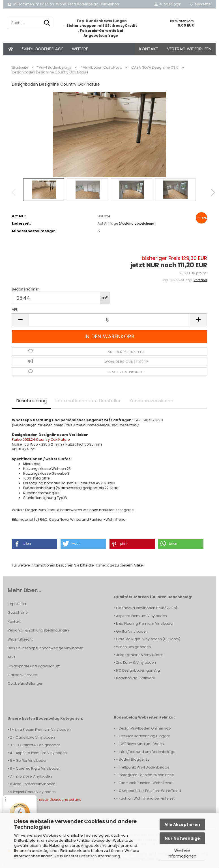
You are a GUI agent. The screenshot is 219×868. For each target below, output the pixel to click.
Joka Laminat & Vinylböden (140, 655)
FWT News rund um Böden (141, 744)
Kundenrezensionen (151, 401)
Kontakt (149, 49)
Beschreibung (31, 401)
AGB (11, 657)
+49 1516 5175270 (148, 420)
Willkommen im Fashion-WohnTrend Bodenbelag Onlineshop (63, 4)
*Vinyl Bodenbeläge (42, 49)
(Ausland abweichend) (137, 223)
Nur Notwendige (182, 838)
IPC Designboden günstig (138, 670)
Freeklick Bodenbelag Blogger (144, 736)
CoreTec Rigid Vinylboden (38, 768)
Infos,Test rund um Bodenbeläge (147, 752)
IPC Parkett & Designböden (38, 745)
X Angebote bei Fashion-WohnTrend (150, 791)
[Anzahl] (109, 320)
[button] (209, 192)
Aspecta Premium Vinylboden (141, 616)
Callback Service (22, 675)
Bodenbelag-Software (135, 678)
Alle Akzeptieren (182, 824)
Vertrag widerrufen (189, 49)
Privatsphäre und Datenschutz (34, 666)
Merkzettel (201, 4)
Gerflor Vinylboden (132, 631)
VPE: (15, 310)
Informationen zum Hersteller (88, 401)
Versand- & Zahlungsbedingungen (38, 630)
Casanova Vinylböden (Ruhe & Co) (147, 608)
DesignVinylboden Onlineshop (145, 728)
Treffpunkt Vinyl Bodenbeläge (144, 767)
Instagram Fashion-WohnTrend (147, 775)
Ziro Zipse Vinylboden (34, 776)
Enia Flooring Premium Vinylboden (145, 623)
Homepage (104, 565)
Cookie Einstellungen (25, 683)
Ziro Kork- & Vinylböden (136, 662)
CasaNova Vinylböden (35, 737)
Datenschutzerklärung (100, 856)
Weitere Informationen (182, 853)
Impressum (18, 604)
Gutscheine (18, 612)
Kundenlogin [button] (168, 4)
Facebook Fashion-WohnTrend (146, 783)
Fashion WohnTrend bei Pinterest (147, 798)
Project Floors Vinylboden (34, 792)
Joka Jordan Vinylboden (34, 784)
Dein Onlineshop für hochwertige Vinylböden (46, 648)
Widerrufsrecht (20, 639)
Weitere (80, 49)
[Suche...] (47, 23)
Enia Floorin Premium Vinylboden (43, 729)
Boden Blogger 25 (134, 759)
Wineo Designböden (133, 647)
